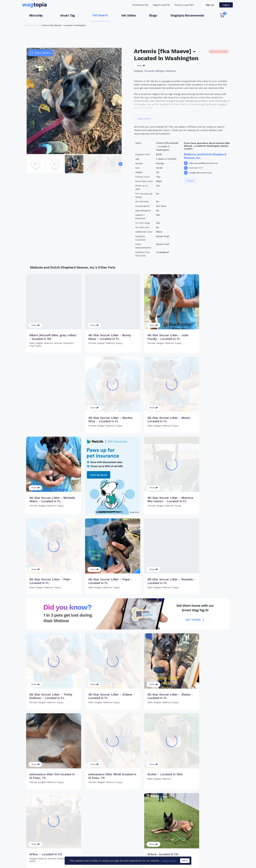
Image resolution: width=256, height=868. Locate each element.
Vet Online (128, 15)
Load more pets (128, 783)
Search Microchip (104, 835)
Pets (36, 25)
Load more (145, 119)
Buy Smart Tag (151, 825)
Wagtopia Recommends (187, 15)
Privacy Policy (169, 861)
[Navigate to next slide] (120, 164)
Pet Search (100, 15)
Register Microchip (105, 830)
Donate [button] (190, 181)
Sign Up (210, 5)
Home (27, 25)
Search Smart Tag (153, 835)
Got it (185, 861)
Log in (226, 5)
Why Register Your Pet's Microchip (114, 825)
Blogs (153, 15)
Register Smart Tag (153, 830)
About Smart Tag (152, 841)
